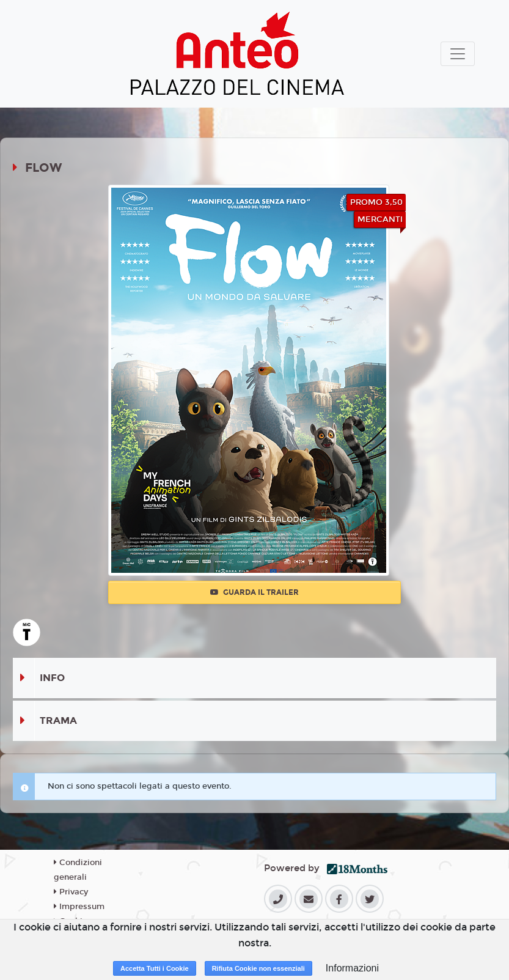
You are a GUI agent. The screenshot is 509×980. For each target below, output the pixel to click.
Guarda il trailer (254, 592)
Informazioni (352, 968)
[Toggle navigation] (458, 54)
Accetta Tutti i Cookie (155, 968)
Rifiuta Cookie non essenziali (258, 968)
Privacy (71, 892)
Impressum (79, 907)
